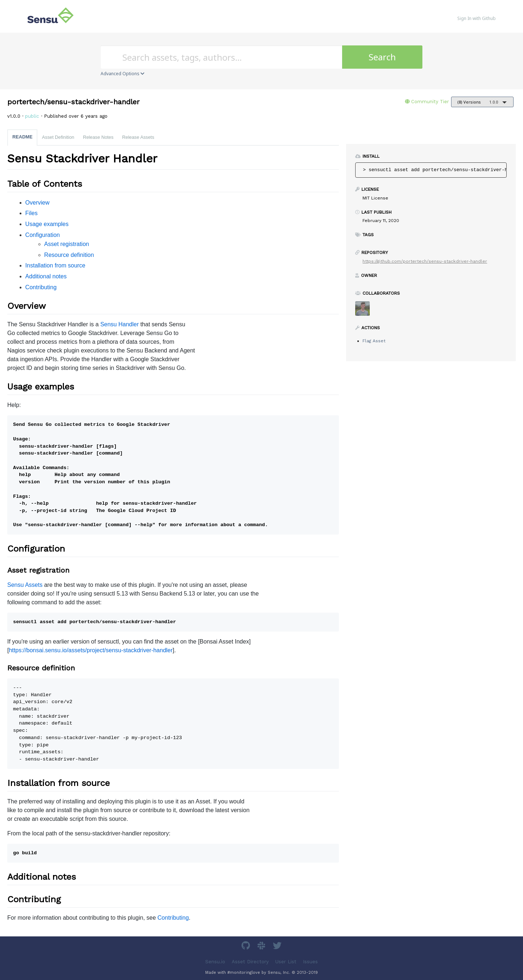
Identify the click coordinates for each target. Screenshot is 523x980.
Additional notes (46, 276)
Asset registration (67, 244)
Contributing (41, 287)
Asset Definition (58, 137)
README (22, 137)
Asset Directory (250, 961)
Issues (310, 961)
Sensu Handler (119, 324)
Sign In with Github (477, 18)
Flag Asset (374, 341)
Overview (38, 203)
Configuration (43, 235)
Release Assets (138, 137)
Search (382, 57)
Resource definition (69, 255)
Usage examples (47, 224)
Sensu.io (215, 961)
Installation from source (55, 265)
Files (32, 213)
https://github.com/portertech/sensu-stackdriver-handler (425, 261)
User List (286, 961)
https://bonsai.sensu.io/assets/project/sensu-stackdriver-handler (91, 650)
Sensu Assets (25, 585)
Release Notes (98, 137)
